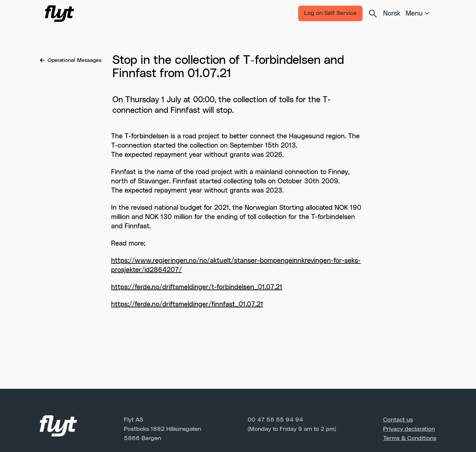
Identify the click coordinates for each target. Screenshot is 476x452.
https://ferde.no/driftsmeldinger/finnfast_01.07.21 (187, 304)
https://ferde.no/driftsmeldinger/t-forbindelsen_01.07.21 (197, 287)
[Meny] (418, 14)
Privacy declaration (409, 429)
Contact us (398, 420)
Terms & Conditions (410, 438)
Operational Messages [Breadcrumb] (71, 60)
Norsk (392, 14)
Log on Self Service (330, 13)
